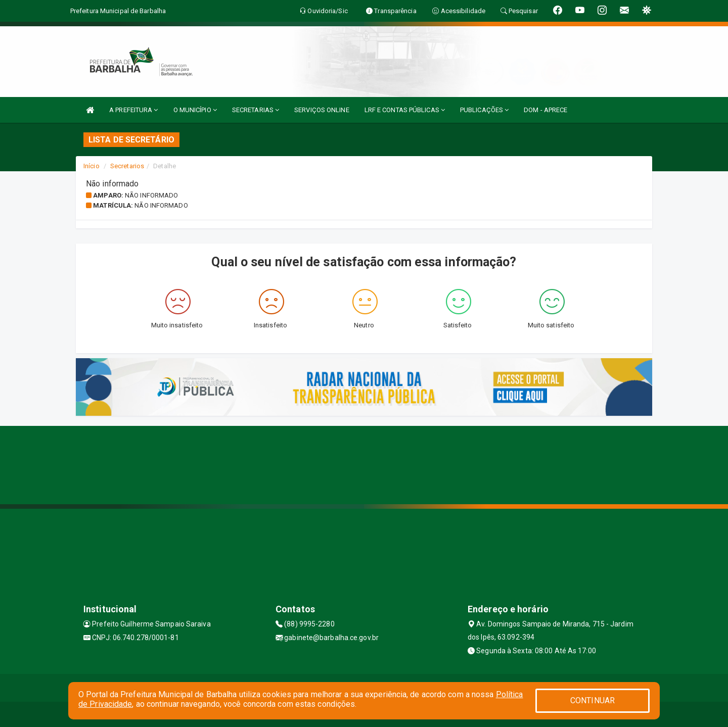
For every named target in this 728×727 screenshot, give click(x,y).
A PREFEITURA (133, 110)
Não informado (151, 195)
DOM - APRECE (545, 110)
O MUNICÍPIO (195, 110)
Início (92, 166)
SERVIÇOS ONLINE (322, 110)
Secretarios (127, 166)
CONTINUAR (593, 700)
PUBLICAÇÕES (484, 110)
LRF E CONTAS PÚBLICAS (405, 110)
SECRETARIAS (256, 110)
